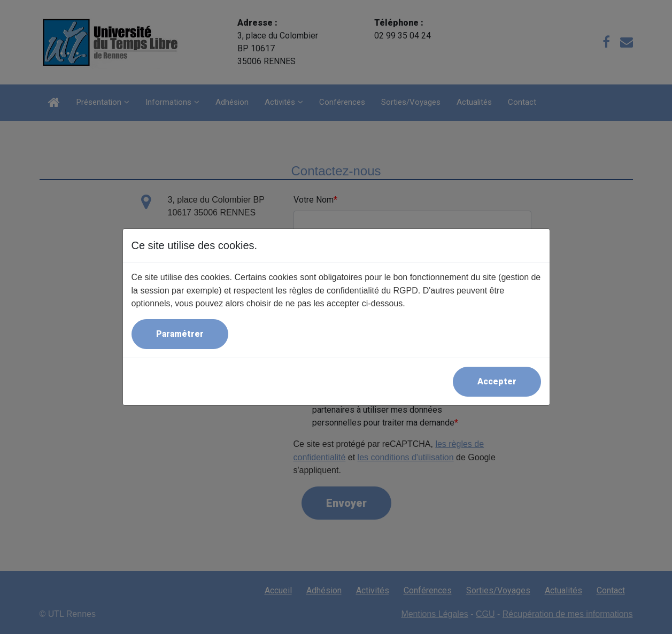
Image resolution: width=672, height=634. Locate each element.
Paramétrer (180, 334)
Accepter (497, 381)
